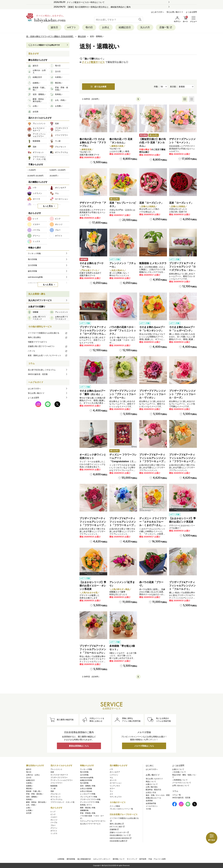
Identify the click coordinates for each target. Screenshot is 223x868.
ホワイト (54, 831)
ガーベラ (113, 780)
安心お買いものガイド (154, 779)
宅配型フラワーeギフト (38, 342)
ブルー (53, 825)
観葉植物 (54, 786)
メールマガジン (152, 806)
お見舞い (30, 810)
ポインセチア (115, 772)
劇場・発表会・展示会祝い (36, 802)
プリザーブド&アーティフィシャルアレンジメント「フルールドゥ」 (182, 586)
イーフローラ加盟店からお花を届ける (48, 333)
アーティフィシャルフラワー (62, 780)
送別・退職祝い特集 (88, 786)
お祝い (29, 808)
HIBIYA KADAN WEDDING (121, 838)
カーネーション (116, 783)
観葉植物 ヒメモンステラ (153, 263)
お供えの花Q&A (86, 791)
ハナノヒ (48, 351)
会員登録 (149, 801)
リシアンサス (115, 786)
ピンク (53, 814)
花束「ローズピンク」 (151, 203)
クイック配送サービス (93, 62)
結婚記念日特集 (86, 780)
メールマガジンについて (182, 783)
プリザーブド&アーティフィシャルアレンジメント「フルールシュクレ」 (93, 649)
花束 (52, 772)
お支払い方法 (151, 792)
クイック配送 (115, 806)
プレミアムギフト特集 (89, 797)
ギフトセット (56, 797)
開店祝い (30, 789)
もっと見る (48, 206)
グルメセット (56, 794)
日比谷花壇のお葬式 (119, 841)
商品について (151, 782)
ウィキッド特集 (86, 769)
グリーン (54, 828)
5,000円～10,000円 (58, 170)
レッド (53, 812)
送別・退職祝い (32, 797)
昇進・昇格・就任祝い (35, 794)
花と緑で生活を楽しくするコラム (42, 370)
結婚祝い (30, 786)
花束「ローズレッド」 (181, 203)
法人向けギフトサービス (40, 300)
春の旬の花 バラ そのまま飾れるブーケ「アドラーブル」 (93, 143)
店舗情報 (114, 829)
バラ (111, 769)
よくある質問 (191, 12)
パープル (54, 822)
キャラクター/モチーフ (59, 775)
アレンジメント (56, 769)
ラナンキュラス (116, 797)
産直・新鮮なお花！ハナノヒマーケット (48, 355)
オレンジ (54, 820)
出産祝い (30, 783)
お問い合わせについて (181, 786)
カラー (112, 789)
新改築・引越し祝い (34, 791)
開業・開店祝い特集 (88, 808)
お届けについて (152, 784)
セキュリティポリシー (102, 859)
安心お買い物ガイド (175, 12)
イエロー (54, 817)
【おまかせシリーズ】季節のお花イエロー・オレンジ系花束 (93, 586)
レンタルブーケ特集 (88, 794)
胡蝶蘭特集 (84, 810)
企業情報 (61, 859)
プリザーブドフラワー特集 (90, 799)
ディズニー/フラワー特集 (90, 802)
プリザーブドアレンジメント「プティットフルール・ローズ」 (182, 394)
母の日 (89, 27)
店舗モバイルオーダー (119, 832)
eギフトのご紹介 (117, 827)
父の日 (29, 778)
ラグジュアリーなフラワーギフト (93, 821)
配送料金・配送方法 (153, 790)
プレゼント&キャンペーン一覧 (121, 809)
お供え (106, 27)
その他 (148, 809)
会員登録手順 (151, 803)
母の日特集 (84, 772)
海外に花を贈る (48, 337)
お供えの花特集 (86, 789)
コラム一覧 (176, 795)
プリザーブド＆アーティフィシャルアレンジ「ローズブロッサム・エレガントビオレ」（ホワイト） (182, 270)
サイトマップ (132, 859)
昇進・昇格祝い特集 (88, 813)
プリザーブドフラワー (59, 778)
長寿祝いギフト (86, 805)
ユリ (111, 794)
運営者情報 (71, 859)
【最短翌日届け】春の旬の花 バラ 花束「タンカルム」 (153, 143)
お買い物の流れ (152, 787)
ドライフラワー (56, 783)
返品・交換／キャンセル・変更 (158, 795)
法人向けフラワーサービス (90, 824)
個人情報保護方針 (84, 859)
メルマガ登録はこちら (144, 746)
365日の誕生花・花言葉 (38, 374)
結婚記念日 (125, 27)
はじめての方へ (158, 12)
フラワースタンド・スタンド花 (62, 802)
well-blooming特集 (87, 778)
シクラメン (114, 775)
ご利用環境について (180, 780)
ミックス (54, 833)
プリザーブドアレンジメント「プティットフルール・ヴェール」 (123, 394)
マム (111, 778)
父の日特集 (84, 775)
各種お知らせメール (153, 798)
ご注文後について (179, 772)
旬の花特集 (84, 783)
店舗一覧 (166, 27)
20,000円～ (54, 176)
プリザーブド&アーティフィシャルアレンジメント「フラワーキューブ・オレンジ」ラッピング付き (182, 461)
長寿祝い (30, 799)
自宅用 (29, 813)
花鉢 (52, 791)
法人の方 (145, 27)
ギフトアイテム (56, 799)
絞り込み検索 (98, 87)
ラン (111, 791)
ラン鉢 (53, 789)
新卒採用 (143, 859)
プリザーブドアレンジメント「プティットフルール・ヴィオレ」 (153, 394)
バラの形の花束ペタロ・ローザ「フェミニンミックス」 (123, 331)
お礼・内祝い (31, 805)
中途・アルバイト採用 (157, 859)
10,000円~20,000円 (35, 176)
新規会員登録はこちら (79, 746)
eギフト (72, 27)
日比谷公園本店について (120, 835)
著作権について (119, 859)
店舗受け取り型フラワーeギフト (48, 346)
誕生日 (54, 27)
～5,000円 (32, 170)
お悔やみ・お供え (33, 775)
